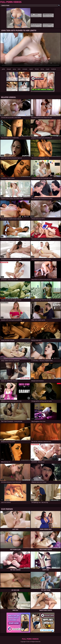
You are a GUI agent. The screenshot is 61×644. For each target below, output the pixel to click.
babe (19, 69)
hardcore (54, 69)
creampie (25, 69)
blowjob (9, 69)
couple (48, 69)
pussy (14, 69)
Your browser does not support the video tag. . (30, 50)
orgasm (31, 69)
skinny (42, 69)
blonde (37, 69)
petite (3, 69)
